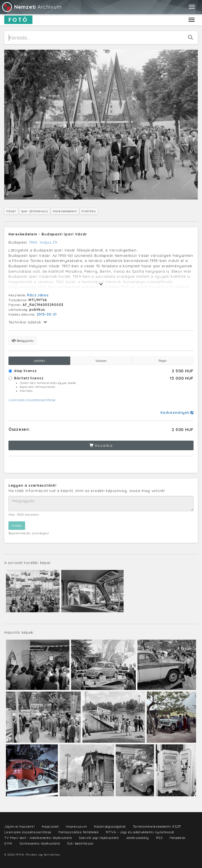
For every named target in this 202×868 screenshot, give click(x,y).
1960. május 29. (44, 242)
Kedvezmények (177, 413)
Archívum (31, 7)
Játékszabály (137, 838)
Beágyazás (23, 341)
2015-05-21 (47, 314)
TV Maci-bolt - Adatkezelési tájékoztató (38, 838)
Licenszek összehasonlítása (32, 400)
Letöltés (39, 361)
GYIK (8, 843)
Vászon (101, 361)
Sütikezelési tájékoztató (40, 843)
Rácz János (38, 295)
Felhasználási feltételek (79, 832)
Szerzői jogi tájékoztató (99, 838)
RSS (159, 838)
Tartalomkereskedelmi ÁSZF (157, 826)
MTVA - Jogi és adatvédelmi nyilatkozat (140, 832)
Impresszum (76, 826)
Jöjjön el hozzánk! (20, 826)
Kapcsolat (50, 826)
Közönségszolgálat (110, 826)
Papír (163, 361)
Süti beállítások (80, 843)
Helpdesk (178, 838)
